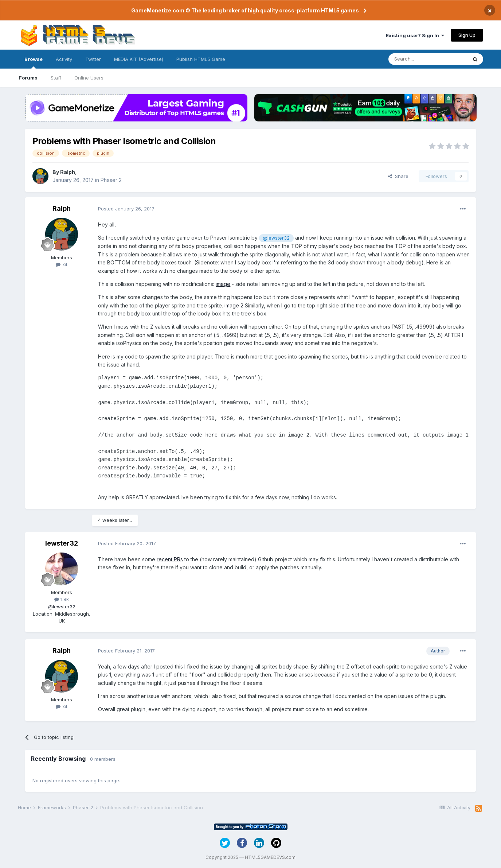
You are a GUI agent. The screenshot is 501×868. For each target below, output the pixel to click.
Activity (64, 59)
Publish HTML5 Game (201, 59)
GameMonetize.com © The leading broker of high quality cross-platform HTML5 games (245, 10)
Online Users (89, 78)
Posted (126, 209)
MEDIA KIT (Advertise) (139, 59)
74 (62, 264)
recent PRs (170, 559)
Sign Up (467, 35)
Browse (34, 62)
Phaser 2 (111, 180)
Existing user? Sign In (415, 35)
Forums (28, 78)
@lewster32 (276, 238)
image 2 (234, 305)
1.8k (62, 599)
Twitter (93, 59)
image (223, 284)
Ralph (68, 172)
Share (398, 176)
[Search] (428, 59)
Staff (56, 78)
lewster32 (62, 543)
